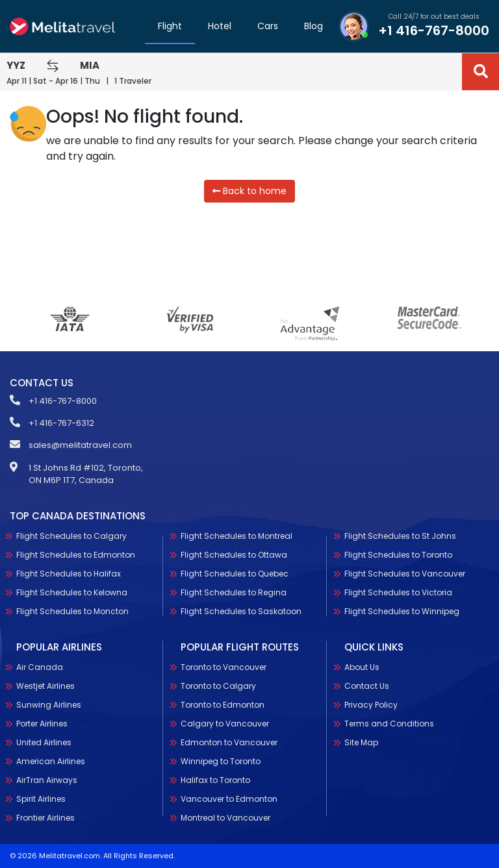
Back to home (249, 191)
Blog (313, 26)
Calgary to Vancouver (225, 777)
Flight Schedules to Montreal (237, 561)
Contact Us (410, 686)
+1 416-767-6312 (61, 423)
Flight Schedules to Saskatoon (241, 636)
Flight (170, 26)
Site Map (404, 742)
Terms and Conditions (432, 724)
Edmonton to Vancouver (229, 796)
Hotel (220, 26)
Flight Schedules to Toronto (441, 555)
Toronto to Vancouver (224, 720)
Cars (268, 26)
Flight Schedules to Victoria (441, 592)
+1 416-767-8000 (434, 31)
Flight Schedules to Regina (234, 617)
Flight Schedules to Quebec (235, 598)
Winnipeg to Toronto (221, 814)
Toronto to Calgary (218, 739)
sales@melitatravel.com (80, 445)
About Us (405, 667)
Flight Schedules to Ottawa (234, 579)
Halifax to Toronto (215, 833)
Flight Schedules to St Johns (443, 536)
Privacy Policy (414, 705)
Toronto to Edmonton (223, 758)
